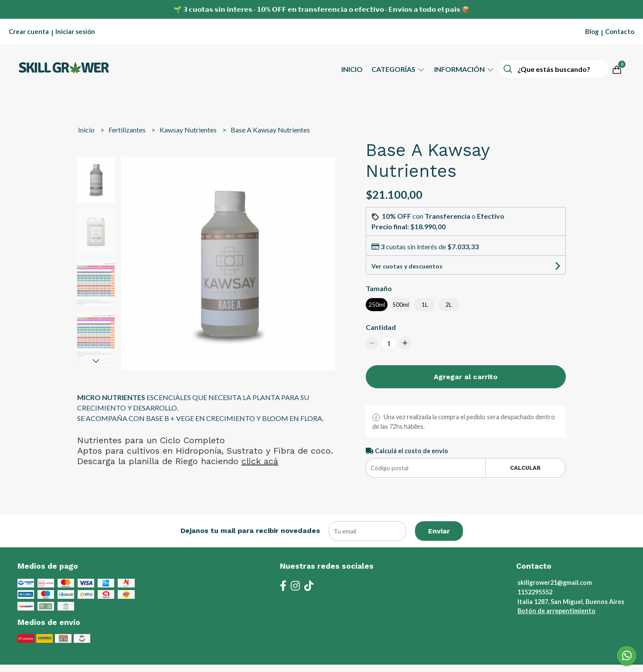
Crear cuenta (29, 31)
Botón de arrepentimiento (556, 611)
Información (464, 69)
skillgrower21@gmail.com (555, 582)
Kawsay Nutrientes (189, 130)
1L (425, 305)
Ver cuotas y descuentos (407, 266)
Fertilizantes (128, 130)
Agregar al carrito (466, 377)
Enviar (439, 531)
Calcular (525, 468)
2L (449, 305)
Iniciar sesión (75, 31)
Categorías (398, 69)
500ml (401, 305)
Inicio (352, 69)
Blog (592, 31)
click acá (260, 461)
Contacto (620, 31)
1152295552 (535, 592)
